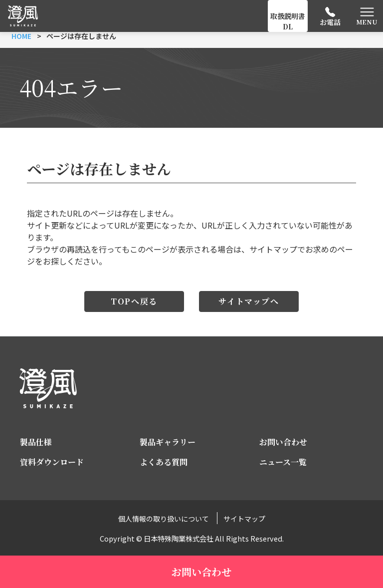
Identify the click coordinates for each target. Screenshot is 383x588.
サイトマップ (244, 519)
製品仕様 (36, 442)
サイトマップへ (249, 301)
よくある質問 (164, 462)
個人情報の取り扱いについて (164, 519)
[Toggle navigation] (367, 16)
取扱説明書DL (288, 21)
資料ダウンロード (52, 462)
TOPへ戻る (134, 301)
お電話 (330, 22)
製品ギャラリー (168, 442)
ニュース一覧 (283, 462)
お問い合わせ (283, 442)
